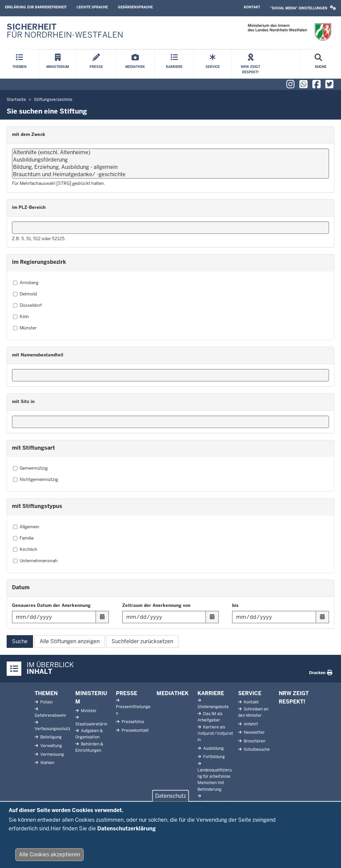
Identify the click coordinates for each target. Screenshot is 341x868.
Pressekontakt (135, 730)
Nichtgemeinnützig (35, 480)
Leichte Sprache (92, 7)
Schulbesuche (256, 749)
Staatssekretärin (91, 724)
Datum (21, 587)
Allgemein (26, 527)
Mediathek (172, 693)
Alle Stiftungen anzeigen (70, 641)
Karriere (211, 693)
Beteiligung (50, 737)
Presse (127, 693)
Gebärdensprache (135, 7)
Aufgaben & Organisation (89, 734)
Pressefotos (132, 722)
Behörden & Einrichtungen (89, 747)
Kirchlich (25, 550)
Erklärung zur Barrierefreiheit (36, 7)
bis (235, 605)
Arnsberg (26, 283)
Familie (23, 538)
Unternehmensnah (35, 561)
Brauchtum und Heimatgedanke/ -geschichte (170, 175)
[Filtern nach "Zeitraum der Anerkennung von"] (171, 617)
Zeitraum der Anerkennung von (156, 605)
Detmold (25, 294)
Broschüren (254, 741)
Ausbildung (213, 748)
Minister (88, 711)
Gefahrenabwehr (50, 715)
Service (250, 693)
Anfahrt (250, 724)
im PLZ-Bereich (29, 207)
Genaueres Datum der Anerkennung (51, 605)
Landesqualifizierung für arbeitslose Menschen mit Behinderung (215, 780)
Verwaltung (51, 746)
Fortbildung (213, 757)
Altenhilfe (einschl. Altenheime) (170, 153)
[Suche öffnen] (321, 64)
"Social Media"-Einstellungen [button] (303, 8)
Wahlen (47, 763)
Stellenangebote (213, 707)
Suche (20, 641)
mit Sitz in (23, 402)
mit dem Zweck (29, 134)
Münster (25, 328)
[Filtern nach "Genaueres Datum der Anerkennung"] (60, 617)
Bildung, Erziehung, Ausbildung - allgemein (170, 167)
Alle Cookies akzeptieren (49, 857)
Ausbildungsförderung (170, 160)
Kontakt (252, 7)
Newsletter (254, 732)
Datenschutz (171, 798)
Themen (46, 693)
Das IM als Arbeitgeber (210, 717)
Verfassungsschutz (52, 729)
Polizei (46, 702)
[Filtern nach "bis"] (281, 617)
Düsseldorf (27, 305)
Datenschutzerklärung (127, 830)
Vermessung (52, 754)
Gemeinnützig (30, 468)
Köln (21, 317)
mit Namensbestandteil (38, 355)
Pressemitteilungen (133, 710)
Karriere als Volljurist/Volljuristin (215, 733)
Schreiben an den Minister (253, 712)
